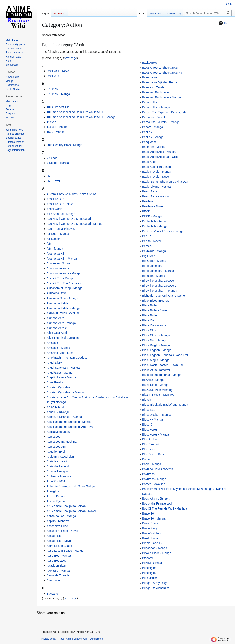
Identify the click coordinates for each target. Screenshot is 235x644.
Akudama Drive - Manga (62, 298)
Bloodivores (150, 429)
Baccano (52, 594)
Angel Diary (54, 363)
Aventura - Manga (58, 571)
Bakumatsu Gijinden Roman (160, 82)
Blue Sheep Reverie (155, 454)
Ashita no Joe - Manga (61, 516)
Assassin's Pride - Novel (62, 531)
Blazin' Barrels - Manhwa (158, 395)
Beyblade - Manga (154, 251)
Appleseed (53, 437)
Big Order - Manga (154, 261)
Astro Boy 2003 (57, 561)
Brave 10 (148, 513)
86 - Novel (53, 181)
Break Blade (150, 538)
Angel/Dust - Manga (59, 373)
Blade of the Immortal (156, 370)
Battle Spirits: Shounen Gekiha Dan (165, 182)
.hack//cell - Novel (58, 71)
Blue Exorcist (151, 444)
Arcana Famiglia (57, 471)
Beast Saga (150, 191)
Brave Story (150, 528)
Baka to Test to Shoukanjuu (160, 68)
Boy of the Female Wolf (157, 503)
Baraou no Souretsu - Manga (161, 122)
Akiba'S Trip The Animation (64, 283)
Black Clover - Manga (156, 335)
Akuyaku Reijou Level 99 (63, 313)
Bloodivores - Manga (155, 434)
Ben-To (147, 236)
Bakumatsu (149, 77)
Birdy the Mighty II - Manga (160, 291)
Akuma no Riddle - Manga (63, 308)
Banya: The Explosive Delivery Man (165, 112)
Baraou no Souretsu (155, 117)
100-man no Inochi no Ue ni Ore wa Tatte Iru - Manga (81, 117)
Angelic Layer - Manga (61, 377)
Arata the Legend (58, 466)
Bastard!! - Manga (154, 147)
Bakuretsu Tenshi (153, 87)
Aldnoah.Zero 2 (57, 328)
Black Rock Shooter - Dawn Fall (163, 365)
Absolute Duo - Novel (60, 204)
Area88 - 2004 (56, 481)
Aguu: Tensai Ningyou (61, 229)
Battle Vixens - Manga (156, 187)
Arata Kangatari (57, 461)
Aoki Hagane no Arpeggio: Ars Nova (70, 427)
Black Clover (150, 330)
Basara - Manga (153, 127)
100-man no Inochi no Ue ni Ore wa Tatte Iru (75, 112)
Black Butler (150, 315)
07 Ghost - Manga (58, 94)
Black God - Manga (155, 340)
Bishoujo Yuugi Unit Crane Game (164, 296)
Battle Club (149, 162)
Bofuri (146, 459)
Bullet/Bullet (150, 578)
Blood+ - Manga (152, 419)
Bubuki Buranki (152, 563)
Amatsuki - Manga (58, 348)
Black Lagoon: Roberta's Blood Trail (165, 355)
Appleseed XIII (56, 447)
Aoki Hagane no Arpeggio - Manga (69, 422)
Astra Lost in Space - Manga (65, 551)
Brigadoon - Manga (155, 548)
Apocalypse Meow (58, 432)
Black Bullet (150, 305)
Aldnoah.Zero (55, 318)
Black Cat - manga (154, 325)
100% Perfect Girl (58, 107)
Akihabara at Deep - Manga (64, 288)
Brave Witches (152, 533)
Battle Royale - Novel (156, 177)
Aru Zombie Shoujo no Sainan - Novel (71, 511)
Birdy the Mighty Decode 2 (159, 286)
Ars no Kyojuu (56, 501)
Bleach (147, 400)
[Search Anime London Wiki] (208, 13)
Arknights (53, 491)
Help (224, 23)
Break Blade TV (152, 543)
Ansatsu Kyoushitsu (59, 387)
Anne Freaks (55, 382)
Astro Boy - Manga (59, 556)
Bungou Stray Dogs (155, 583)
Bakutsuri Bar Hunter (156, 92)
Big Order (148, 256)
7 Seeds (52, 158)
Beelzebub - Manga (155, 226)
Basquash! (149, 142)
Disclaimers (96, 639)
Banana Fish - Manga (156, 107)
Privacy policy (49, 639)
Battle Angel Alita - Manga (159, 152)
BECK (146, 211)
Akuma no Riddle (58, 303)
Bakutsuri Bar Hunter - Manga (161, 97)
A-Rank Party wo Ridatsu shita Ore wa (71, 194)
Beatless (148, 201)
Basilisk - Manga (153, 137)
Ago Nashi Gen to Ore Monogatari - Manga (74, 224)
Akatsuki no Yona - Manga (64, 273)
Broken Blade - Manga (157, 553)
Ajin (49, 244)
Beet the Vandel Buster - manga (163, 231)
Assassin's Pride (57, 526)
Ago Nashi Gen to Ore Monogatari (69, 219)
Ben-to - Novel (151, 241)
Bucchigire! (149, 568)
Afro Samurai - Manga (61, 214)
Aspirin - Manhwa (58, 521)
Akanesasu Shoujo (59, 263)
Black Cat (148, 320)
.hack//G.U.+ (55, 76)
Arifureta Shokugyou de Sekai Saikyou (71, 486)
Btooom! (148, 558)
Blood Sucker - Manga (157, 415)
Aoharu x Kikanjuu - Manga (64, 417)
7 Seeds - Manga (58, 163)
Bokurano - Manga (154, 479)
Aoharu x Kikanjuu (58, 412)
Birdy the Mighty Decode (158, 281)
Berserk (147, 246)
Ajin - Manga (55, 249)
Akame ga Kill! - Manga (62, 259)
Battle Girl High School (157, 167)
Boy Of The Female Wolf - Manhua (165, 508)
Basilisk (147, 132)
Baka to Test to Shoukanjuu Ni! (162, 73)
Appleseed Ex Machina (61, 442)
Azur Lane (53, 580)
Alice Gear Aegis (57, 333)
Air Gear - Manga (58, 234)
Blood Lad (149, 410)
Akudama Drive (57, 293)
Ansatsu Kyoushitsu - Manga (65, 392)
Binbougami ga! (152, 266)
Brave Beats (150, 523)
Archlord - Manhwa (59, 476)
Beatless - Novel (153, 206)
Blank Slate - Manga (155, 385)
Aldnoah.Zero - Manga (61, 323)
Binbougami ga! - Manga (158, 271)
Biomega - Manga (154, 276)
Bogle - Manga (152, 464)
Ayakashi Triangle (58, 575)
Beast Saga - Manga (155, 196)
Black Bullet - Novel (155, 310)
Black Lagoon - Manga (157, 350)
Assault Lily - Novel (59, 541)
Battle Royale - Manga (157, 172)
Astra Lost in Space (59, 546)
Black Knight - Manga (156, 345)
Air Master (53, 239)
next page (71, 58)
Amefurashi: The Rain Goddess (67, 358)
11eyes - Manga (57, 127)
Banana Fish (150, 102)
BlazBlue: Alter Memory (157, 390)
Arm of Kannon (56, 496)
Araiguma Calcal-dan (60, 457)
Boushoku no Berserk (156, 498)
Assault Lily (54, 536)
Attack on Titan (56, 566)
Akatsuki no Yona (58, 268)
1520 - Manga (56, 132)
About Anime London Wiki (73, 639)
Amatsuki (53, 343)
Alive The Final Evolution (63, 338)
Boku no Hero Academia (158, 469)
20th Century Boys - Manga (64, 145)
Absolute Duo (55, 199)
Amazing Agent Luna (60, 353)
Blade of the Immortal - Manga (162, 375)
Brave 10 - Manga (154, 518)
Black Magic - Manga (156, 360)
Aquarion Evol (56, 452)
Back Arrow (150, 63)
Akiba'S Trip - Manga (60, 278)
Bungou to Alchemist (155, 588)
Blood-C (147, 424)
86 (48, 176)
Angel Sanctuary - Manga (63, 368)
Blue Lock (148, 449)
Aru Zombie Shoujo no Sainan (66, 506)
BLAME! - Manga (153, 380)
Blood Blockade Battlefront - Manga (165, 405)
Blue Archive (150, 439)
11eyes (51, 122)
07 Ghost (52, 89)
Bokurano (148, 474)
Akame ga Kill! (56, 254)
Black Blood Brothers (156, 301)
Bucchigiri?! (150, 573)
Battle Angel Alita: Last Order (161, 157)
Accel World (54, 209)
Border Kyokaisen (154, 484)
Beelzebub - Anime (154, 221)
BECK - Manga (152, 216)
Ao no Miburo (55, 407)
